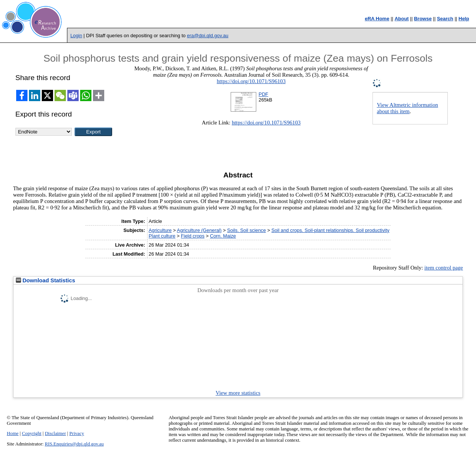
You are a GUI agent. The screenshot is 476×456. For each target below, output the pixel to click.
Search (445, 19)
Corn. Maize (223, 236)
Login (76, 36)
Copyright (32, 433)
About (402, 19)
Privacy (77, 433)
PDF (263, 94)
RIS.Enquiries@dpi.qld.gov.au (74, 444)
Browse (423, 19)
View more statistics (238, 393)
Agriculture (160, 230)
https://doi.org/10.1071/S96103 (251, 81)
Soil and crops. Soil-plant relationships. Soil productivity (330, 230)
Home (13, 433)
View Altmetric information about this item (407, 108)
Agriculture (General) (199, 230)
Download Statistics (46, 280)
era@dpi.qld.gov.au (208, 36)
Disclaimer (55, 433)
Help (464, 19)
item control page (444, 268)
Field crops (193, 236)
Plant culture (162, 236)
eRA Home (377, 19)
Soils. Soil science (246, 230)
